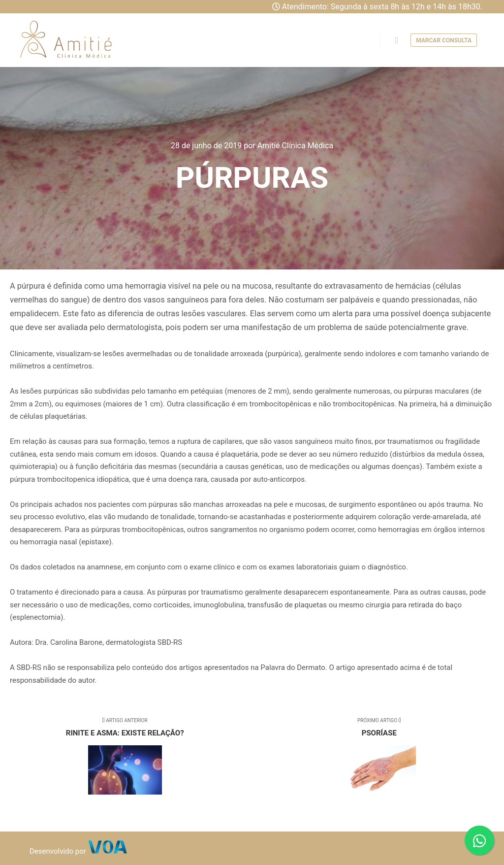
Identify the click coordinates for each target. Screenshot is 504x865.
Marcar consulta (444, 40)
